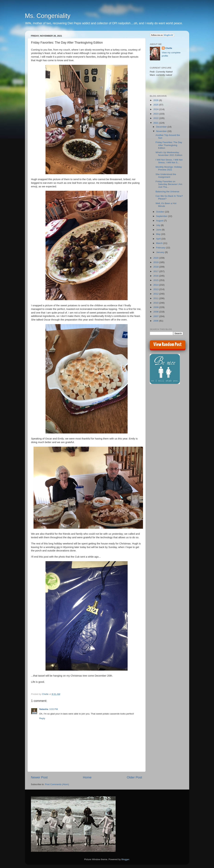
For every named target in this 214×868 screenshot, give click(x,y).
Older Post (134, 777)
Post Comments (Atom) (57, 784)
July (159, 225)
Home (87, 777)
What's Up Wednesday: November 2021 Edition (169, 154)
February (161, 248)
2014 (156, 285)
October (161, 212)
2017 (156, 271)
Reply (42, 718)
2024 (156, 109)
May (159, 234)
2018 (156, 267)
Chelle (169, 48)
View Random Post (168, 345)
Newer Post (39, 777)
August (160, 221)
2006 (156, 321)
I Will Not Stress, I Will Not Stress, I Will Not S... (169, 161)
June (159, 230)
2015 (156, 280)
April (159, 239)
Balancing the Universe (167, 192)
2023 (156, 114)
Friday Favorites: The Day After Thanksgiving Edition (169, 145)
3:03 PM (54, 709)
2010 (156, 303)
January (161, 252)
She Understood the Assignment (166, 176)
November (162, 131)
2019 (156, 262)
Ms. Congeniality (48, 16)
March (160, 243)
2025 (156, 105)
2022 (156, 118)
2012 (156, 294)
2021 (156, 123)
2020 (156, 258)
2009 (156, 307)
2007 (156, 316)
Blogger (125, 859)
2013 (156, 289)
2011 (156, 298)
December (162, 127)
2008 (156, 312)
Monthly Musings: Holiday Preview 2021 (169, 168)
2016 (156, 276)
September (162, 216)
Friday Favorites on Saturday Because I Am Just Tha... (169, 184)
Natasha (44, 709)
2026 (156, 100)
